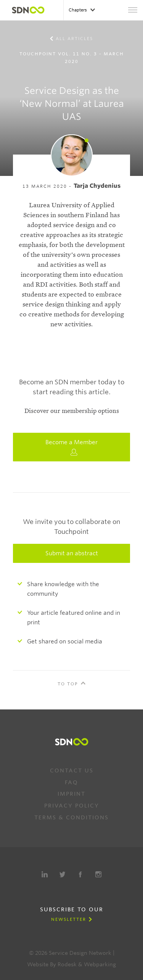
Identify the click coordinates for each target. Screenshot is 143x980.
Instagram (98, 874)
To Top (68, 684)
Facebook (80, 874)
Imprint (71, 794)
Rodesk (67, 964)
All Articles (74, 39)
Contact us (72, 770)
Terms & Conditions (71, 817)
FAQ (71, 782)
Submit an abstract (72, 553)
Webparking (100, 964)
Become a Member (71, 447)
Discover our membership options (72, 411)
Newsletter (69, 919)
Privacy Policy (72, 806)
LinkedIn (45, 874)
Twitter (63, 874)
